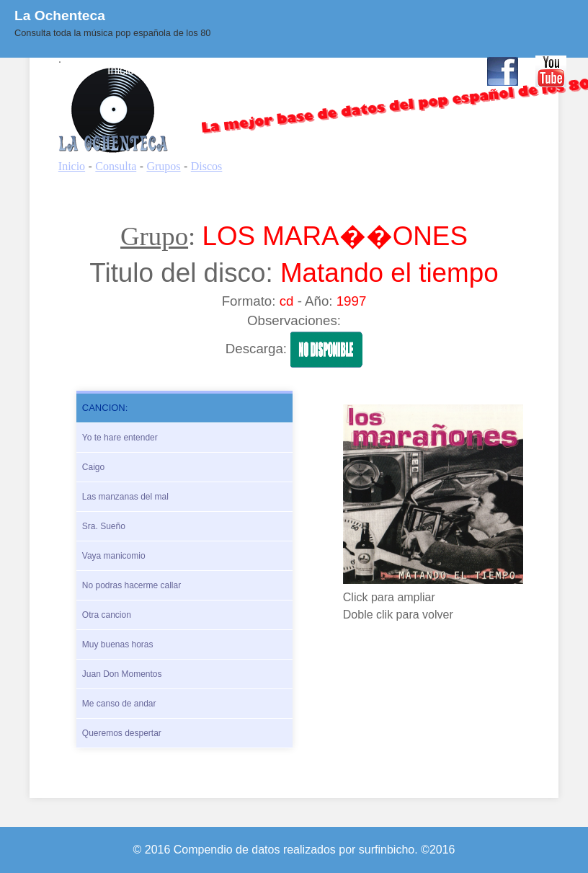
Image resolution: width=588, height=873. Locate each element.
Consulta (175, 70)
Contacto (446, 70)
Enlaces (385, 70)
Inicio (121, 70)
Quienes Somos (256, 70)
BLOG (331, 70)
